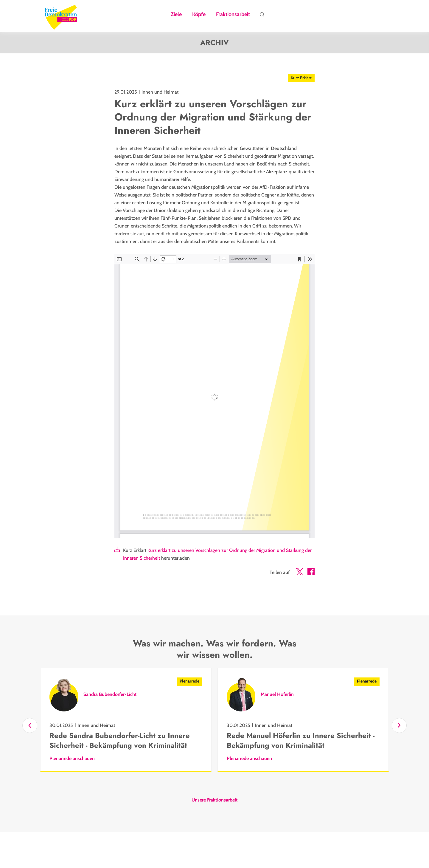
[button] (299, 573)
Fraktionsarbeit (233, 15)
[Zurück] (30, 725)
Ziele (176, 15)
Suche (262, 16)
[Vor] (399, 725)
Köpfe (199, 15)
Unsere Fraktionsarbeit (215, 800)
